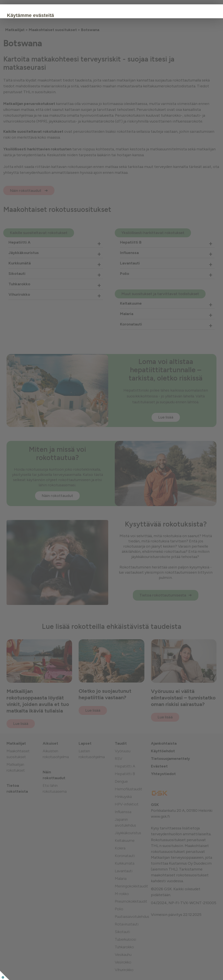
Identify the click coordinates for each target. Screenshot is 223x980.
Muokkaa (84, 68)
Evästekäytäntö (46, 55)
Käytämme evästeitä (57, 15)
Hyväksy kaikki (51, 68)
